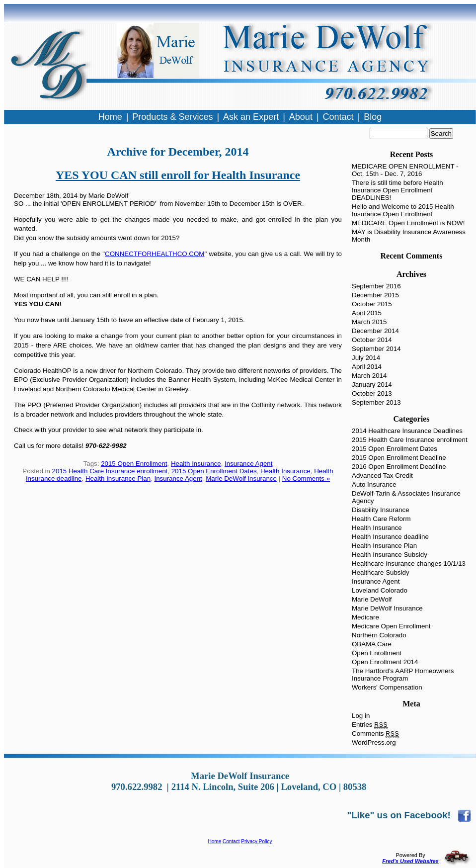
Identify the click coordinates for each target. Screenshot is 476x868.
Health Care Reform (381, 519)
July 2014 (366, 358)
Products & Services (172, 117)
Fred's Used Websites (410, 861)
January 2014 (372, 385)
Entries (370, 725)
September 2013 (376, 402)
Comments (375, 734)
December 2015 (375, 295)
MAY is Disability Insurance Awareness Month (409, 236)
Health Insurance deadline (390, 537)
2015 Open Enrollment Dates (214, 471)
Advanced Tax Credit (382, 476)
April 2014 (367, 367)
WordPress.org (374, 742)
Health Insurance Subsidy (390, 555)
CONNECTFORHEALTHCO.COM (155, 254)
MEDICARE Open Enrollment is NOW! (408, 223)
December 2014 (375, 331)
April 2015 (367, 313)
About (301, 117)
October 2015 (372, 304)
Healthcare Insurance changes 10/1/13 (409, 564)
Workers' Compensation (387, 687)
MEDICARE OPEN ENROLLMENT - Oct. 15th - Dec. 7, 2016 (405, 170)
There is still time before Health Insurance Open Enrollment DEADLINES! (397, 190)
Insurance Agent (248, 464)
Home (215, 841)
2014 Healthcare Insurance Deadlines (407, 431)
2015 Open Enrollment (134, 464)
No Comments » (306, 478)
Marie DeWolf (372, 599)
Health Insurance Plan (118, 478)
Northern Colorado (379, 635)
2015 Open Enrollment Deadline (399, 458)
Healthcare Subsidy (381, 572)
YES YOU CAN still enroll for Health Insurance (178, 175)
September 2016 (376, 286)
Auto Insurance (374, 484)
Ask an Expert (251, 117)
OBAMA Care (372, 644)
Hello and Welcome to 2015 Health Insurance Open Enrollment (403, 210)
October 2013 (372, 393)
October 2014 (372, 340)
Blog (373, 117)
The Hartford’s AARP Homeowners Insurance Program (403, 675)
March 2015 (369, 322)
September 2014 (376, 349)
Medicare (365, 617)
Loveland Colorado (380, 590)
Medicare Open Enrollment (391, 626)
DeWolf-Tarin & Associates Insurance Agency (406, 497)
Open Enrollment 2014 (385, 662)
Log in (361, 716)
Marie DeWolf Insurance (241, 478)
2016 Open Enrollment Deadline (399, 467)
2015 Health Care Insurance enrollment (110, 471)
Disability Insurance (381, 510)
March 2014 (369, 376)
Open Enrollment (377, 653)
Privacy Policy (256, 841)
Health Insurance (196, 464)
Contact (231, 841)
